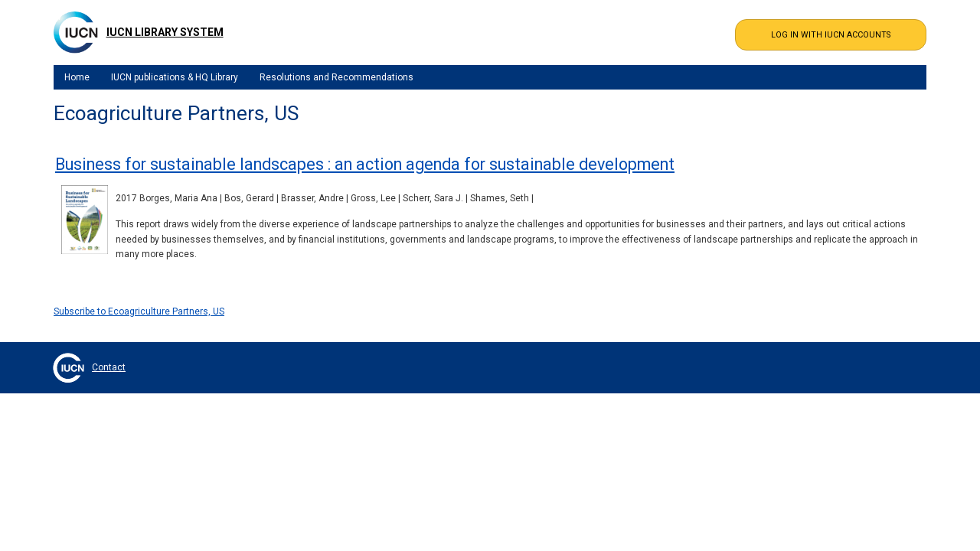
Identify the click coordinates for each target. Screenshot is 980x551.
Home (77, 77)
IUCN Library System (165, 32)
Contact (109, 367)
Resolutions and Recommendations (336, 77)
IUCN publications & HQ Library (175, 77)
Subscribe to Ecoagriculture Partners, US (139, 311)
